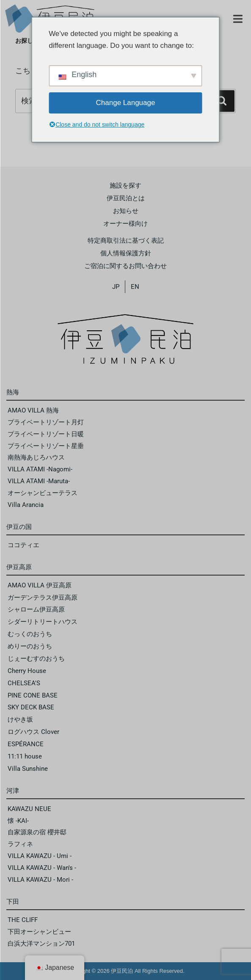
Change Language (126, 103)
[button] (238, 19)
